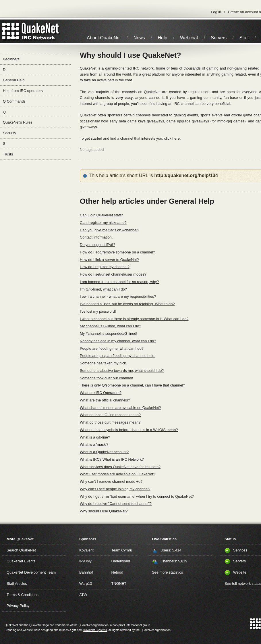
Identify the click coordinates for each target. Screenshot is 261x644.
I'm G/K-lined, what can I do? (103, 289)
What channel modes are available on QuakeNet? (120, 408)
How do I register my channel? (105, 267)
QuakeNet (11, 31)
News (139, 38)
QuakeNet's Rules (18, 122)
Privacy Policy (18, 606)
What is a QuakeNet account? (104, 452)
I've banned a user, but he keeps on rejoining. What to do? (127, 304)
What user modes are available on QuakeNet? (117, 474)
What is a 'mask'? (94, 444)
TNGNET (119, 584)
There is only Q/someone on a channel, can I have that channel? (132, 385)
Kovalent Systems (95, 630)
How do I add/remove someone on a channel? (117, 252)
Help (163, 38)
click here (172, 138)
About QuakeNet (104, 38)
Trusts (8, 154)
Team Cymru (122, 550)
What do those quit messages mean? (110, 422)
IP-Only (85, 561)
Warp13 (86, 584)
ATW (83, 595)
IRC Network (41, 31)
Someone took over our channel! (106, 378)
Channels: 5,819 (174, 561)
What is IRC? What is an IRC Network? (112, 459)
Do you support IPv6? (97, 245)
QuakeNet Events (21, 561)
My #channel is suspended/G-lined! (109, 333)
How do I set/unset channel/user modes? (113, 274)
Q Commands (14, 101)
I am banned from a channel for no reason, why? (119, 282)
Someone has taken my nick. (103, 363)
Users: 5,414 (171, 550)
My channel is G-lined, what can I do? (110, 326)
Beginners (11, 59)
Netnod (117, 572)
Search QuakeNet (21, 550)
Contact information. (96, 237)
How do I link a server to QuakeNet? (109, 260)
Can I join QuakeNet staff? (101, 215)
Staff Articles (17, 584)
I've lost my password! (98, 311)
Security (9, 133)
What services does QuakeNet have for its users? (120, 467)
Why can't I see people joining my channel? (115, 489)
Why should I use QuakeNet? (104, 511)
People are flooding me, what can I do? (112, 348)
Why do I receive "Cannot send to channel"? (116, 504)
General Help (14, 80)
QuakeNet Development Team (31, 572)
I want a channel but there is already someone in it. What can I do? (134, 319)
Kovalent (86, 550)
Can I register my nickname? (103, 223)
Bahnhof (86, 572)
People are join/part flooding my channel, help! (118, 356)
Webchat (189, 38)
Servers (219, 38)
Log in (216, 12)
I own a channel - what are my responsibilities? (118, 296)
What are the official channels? (105, 400)
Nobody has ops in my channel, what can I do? (118, 341)
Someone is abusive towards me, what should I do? (122, 371)
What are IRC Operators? (101, 393)
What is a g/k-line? (95, 437)
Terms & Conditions (23, 595)
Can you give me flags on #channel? (110, 230)
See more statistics (167, 572)
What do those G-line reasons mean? (110, 415)
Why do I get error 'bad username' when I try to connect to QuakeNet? (137, 496)
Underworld (121, 561)
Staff (244, 38)
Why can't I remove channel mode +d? (111, 481)
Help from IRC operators (23, 91)
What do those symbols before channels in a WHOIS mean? (129, 430)
